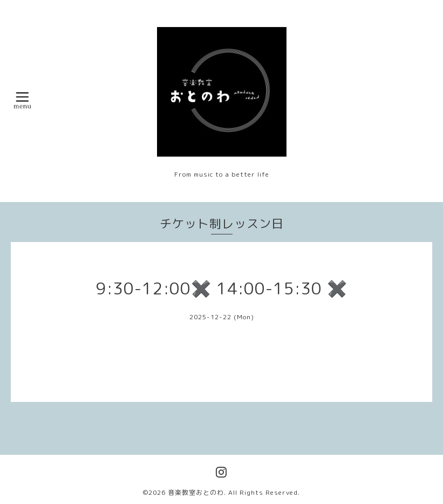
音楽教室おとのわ (196, 492)
